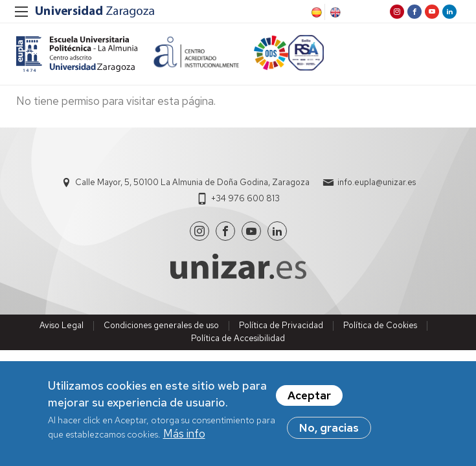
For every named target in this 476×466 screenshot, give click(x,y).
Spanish (315, 12)
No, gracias (329, 428)
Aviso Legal (62, 325)
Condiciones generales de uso (161, 325)
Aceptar (309, 396)
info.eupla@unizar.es (377, 182)
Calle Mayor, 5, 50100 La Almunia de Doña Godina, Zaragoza (192, 182)
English (334, 12)
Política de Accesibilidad (238, 338)
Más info (184, 434)
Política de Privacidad (281, 325)
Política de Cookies (380, 325)
